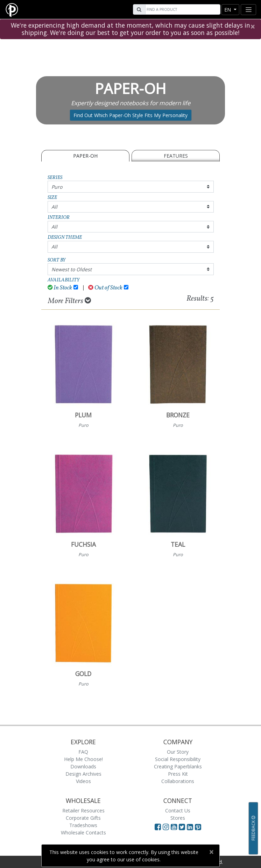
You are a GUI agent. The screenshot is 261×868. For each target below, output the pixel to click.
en (228, 10)
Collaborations (178, 781)
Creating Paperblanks (178, 766)
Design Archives (83, 774)
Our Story (178, 752)
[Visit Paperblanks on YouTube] (175, 827)
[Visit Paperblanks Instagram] (166, 827)
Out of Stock (105, 288)
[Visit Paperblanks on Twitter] (183, 827)
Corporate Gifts (83, 818)
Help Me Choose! (83, 759)
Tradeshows (83, 825)
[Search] (182, 9)
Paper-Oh (85, 156)
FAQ (83, 752)
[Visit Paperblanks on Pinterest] (198, 827)
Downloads (83, 766)
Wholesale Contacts (83, 833)
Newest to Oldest (72, 269)
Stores (178, 818)
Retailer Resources (83, 810)
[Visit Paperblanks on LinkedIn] (191, 827)
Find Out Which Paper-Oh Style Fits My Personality (130, 115)
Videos (83, 781)
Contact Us (178, 810)
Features (176, 156)
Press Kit (178, 774)
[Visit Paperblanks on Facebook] (158, 827)
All (54, 207)
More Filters (69, 301)
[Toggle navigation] (248, 10)
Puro (57, 187)
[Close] (252, 27)
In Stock (60, 288)
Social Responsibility (178, 759)
